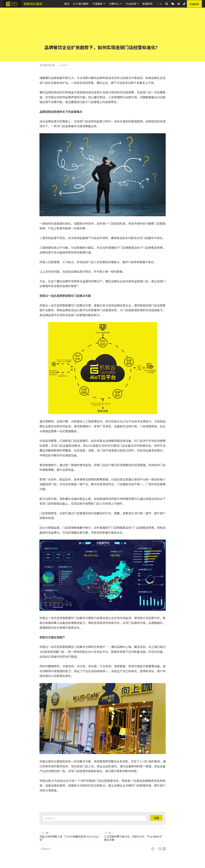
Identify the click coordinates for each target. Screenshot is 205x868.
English (194, 4)
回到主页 (45, 849)
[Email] (160, 849)
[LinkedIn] (153, 849)
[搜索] (167, 4)
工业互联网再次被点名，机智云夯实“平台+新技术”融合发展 (134, 838)
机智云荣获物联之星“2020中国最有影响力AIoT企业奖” (69, 838)
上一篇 (44, 833)
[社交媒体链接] (173, 4)
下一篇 (109, 833)
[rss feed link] (164, 849)
